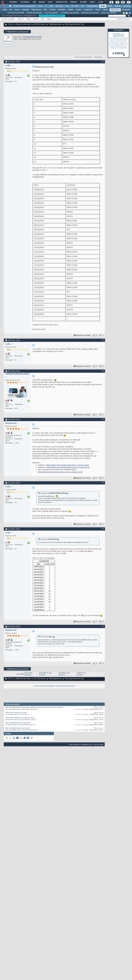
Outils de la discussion (83, 57)
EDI (82, 6)
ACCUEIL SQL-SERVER (16, 13)
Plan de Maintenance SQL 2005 (18, 723)
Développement (55, 24)
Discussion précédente (45, 686)
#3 (103, 371)
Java (67, 6)
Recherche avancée (123, 19)
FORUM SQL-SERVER (34, 13)
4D (11, 10)
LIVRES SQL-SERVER (108, 13)
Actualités (21, 674)
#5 (103, 483)
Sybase (106, 10)
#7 (103, 626)
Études (83, 2)
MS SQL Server (40, 24)
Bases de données (23, 24)
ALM (51, 6)
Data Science (36, 10)
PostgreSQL (88, 10)
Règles (49, 19)
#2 (103, 340)
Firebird (53, 10)
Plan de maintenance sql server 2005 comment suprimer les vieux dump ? (34, 707)
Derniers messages (8, 19)
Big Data (26, 10)
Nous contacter (74, 744)
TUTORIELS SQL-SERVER (70, 13)
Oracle (98, 10)
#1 (103, 61)
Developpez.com (87, 744)
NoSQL (79, 10)
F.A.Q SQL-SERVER (51, 13)
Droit (92, 2)
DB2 (45, 10)
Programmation (92, 6)
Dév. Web (75, 6)
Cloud (40, 6)
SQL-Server (115, 10)
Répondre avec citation (82, 335)
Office (110, 6)
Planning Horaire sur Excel (16, 713)
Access (17, 10)
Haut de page (99, 744)
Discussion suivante (65, 686)
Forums (13, 2)
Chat (50, 2)
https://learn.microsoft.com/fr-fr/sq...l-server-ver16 (67, 465)
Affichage (98, 57)
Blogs (42, 2)
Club (100, 2)
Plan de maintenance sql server (18, 728)
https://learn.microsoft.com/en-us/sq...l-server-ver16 (60, 472)
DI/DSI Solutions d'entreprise (25, 6)
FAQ (34, 2)
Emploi (73, 2)
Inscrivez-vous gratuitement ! (52, 16)
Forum (10, 24)
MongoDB (126, 10)
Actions (20, 19)
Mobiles (118, 6)
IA (46, 6)
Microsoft (59, 6)
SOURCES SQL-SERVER (90, 13)
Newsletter (61, 2)
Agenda (36, 19)
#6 (103, 529)
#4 (103, 419)
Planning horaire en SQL (32, 37)
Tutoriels (25, 2)
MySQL (71, 10)
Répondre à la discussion (17, 32)
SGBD (103, 6)
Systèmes (127, 6)
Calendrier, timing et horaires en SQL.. (20, 718)
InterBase (62, 10)
